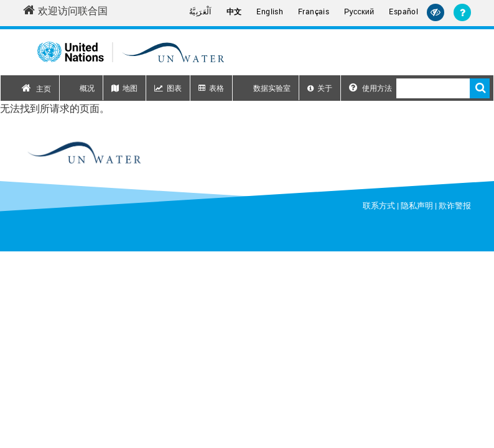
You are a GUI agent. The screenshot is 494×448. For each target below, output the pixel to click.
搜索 (480, 88)
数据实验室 (272, 88)
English (270, 12)
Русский (359, 12)
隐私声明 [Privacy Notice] (417, 205)
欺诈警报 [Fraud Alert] (455, 205)
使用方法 (371, 88)
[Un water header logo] (131, 52)
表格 (217, 88)
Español (403, 12)
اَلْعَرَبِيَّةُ (200, 12)
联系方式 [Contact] (379, 205)
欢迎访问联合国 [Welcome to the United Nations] (65, 11)
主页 (44, 88)
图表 (174, 88)
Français (314, 12)
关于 (325, 88)
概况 (87, 88)
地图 (130, 88)
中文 (234, 12)
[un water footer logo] (84, 153)
